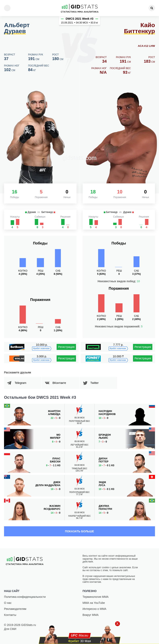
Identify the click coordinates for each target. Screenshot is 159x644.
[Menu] (7, 8)
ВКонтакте (61, 383)
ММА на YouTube (94, 603)
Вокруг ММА (91, 615)
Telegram (22, 383)
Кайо (139, 28)
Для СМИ (10, 629)
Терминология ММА (96, 597)
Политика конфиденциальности (25, 597)
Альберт (17, 28)
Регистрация (66, 347)
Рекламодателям (15, 609)
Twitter (96, 383)
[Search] (152, 8)
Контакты (10, 615)
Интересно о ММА (95, 609)
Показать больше (79, 531)
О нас (8, 603)
